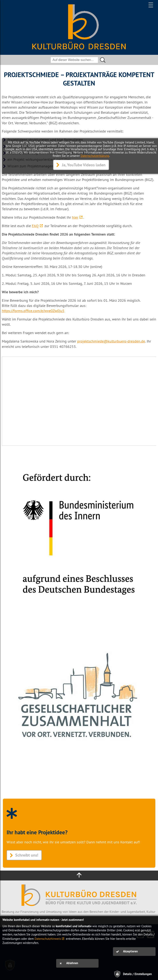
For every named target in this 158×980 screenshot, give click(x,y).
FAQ (35, 226)
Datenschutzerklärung (95, 156)
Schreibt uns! (27, 855)
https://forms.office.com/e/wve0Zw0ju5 (33, 311)
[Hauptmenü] (151, 5)
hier (75, 217)
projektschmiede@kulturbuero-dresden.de (111, 341)
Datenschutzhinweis (48, 939)
